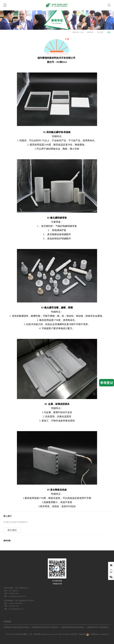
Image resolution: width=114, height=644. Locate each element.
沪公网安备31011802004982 (97, 634)
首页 (82, 32)
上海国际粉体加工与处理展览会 (97, 627)
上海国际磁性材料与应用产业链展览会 (45, 627)
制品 (109, 32)
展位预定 (12, 530)
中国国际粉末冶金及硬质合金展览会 (16, 627)
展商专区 (90, 32)
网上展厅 (100, 32)
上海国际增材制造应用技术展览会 (72, 627)
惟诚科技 (82, 634)
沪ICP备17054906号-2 (63, 634)
